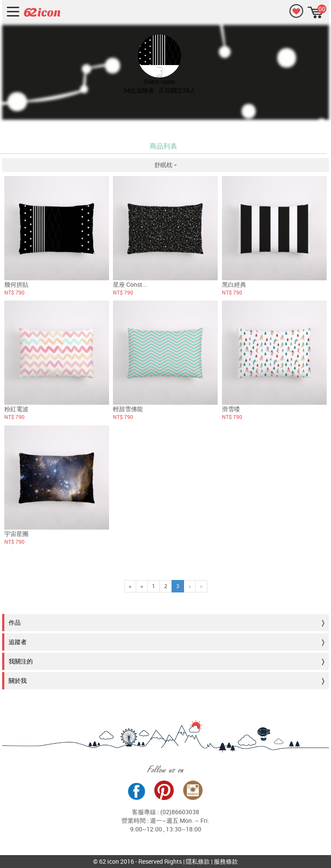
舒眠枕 (166, 165)
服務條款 (226, 861)
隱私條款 (198, 861)
